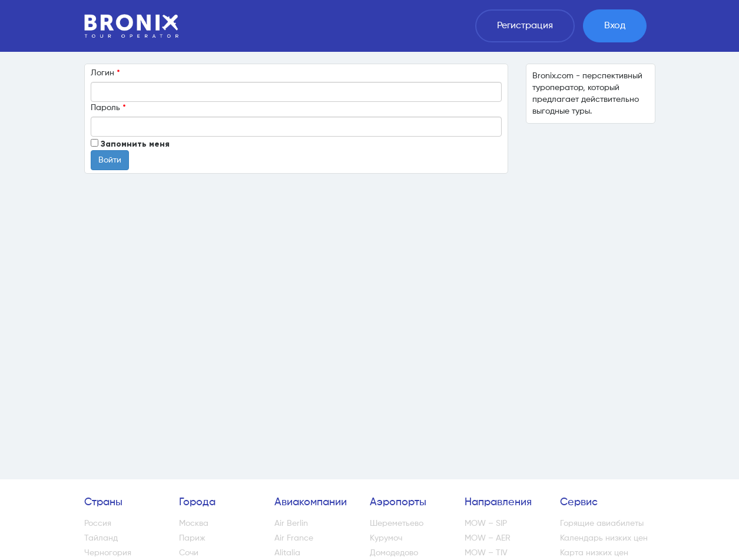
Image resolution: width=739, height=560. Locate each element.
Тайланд (101, 538)
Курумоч (386, 538)
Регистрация (525, 26)
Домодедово (394, 553)
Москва (194, 523)
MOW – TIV (486, 553)
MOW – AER (488, 538)
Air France (294, 538)
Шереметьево (397, 523)
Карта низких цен (594, 553)
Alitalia (287, 553)
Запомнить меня (135, 144)
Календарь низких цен (604, 538)
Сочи (189, 553)
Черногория (108, 553)
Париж (192, 538)
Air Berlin (291, 523)
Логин (105, 73)
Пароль (108, 107)
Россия (98, 523)
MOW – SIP (486, 523)
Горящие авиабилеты (602, 523)
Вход (615, 26)
